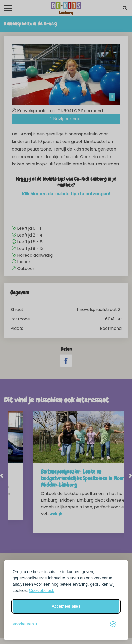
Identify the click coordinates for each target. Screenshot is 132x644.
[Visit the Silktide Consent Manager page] (113, 624)
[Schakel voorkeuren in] (25, 624)
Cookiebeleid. (42, 591)
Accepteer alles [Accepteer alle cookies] (66, 606)
